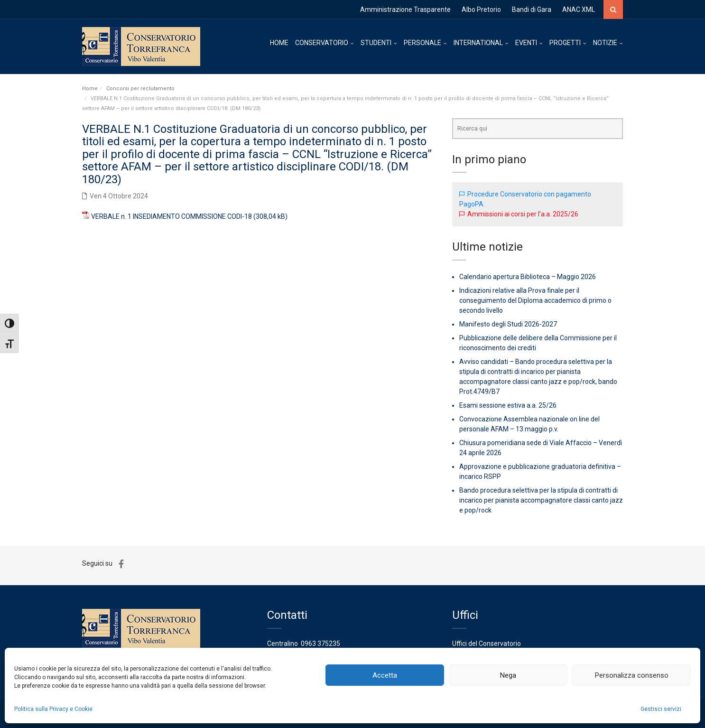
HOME (279, 43)
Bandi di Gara (532, 9)
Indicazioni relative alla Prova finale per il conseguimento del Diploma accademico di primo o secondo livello (535, 300)
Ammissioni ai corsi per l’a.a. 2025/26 (523, 214)
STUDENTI (376, 43)
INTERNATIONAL (478, 43)
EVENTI (526, 43)
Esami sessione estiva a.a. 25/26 (508, 405)
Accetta (385, 675)
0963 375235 (320, 644)
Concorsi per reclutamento (140, 89)
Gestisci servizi (661, 709)
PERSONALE (422, 43)
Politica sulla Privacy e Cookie (53, 709)
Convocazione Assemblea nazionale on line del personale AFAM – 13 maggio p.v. (529, 424)
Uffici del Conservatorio (487, 644)
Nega (508, 675)
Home (90, 89)
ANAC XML (579, 9)
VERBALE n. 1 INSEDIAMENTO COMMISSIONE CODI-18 (172, 216)
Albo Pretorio (481, 9)
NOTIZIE (605, 43)
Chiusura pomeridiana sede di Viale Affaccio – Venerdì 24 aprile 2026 (541, 448)
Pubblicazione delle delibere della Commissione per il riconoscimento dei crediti (538, 343)
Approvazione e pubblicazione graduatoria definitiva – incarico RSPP (540, 471)
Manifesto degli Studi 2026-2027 (508, 324)
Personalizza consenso (632, 675)
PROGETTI (565, 43)
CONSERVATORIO (322, 43)
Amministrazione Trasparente (405, 9)
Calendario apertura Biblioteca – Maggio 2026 (528, 277)
